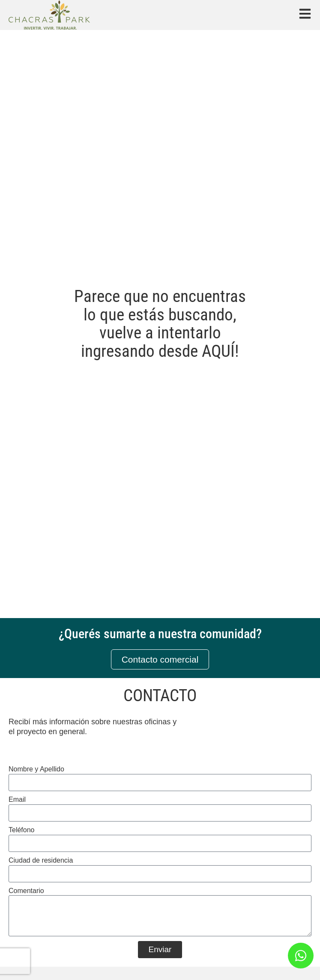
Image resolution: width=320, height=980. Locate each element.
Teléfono (22, 830)
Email (17, 799)
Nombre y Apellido (36, 769)
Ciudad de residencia (41, 860)
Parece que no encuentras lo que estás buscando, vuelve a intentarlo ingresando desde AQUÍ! (160, 324)
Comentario (26, 891)
